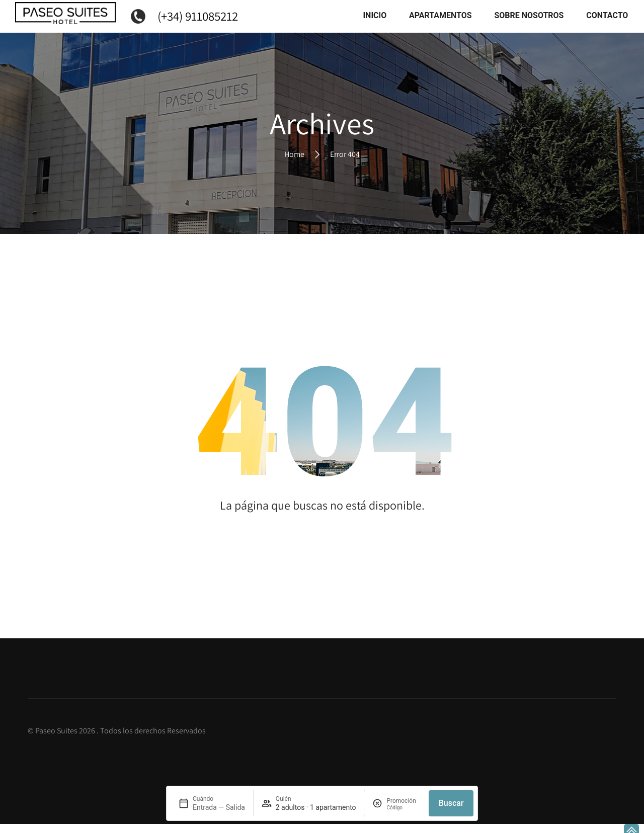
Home (294, 163)
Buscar (451, 803)
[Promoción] (404, 808)
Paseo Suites (56, 740)
